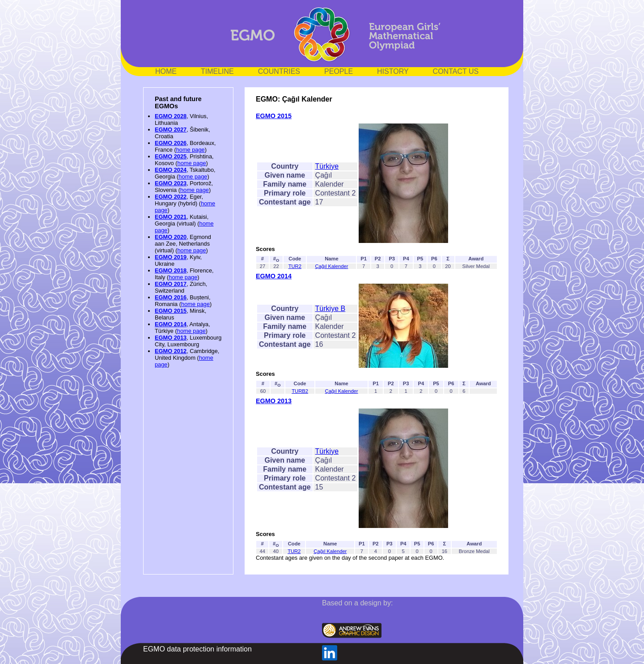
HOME (166, 71)
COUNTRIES (279, 71)
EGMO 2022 (171, 197)
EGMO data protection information (197, 649)
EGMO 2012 (171, 351)
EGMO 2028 (171, 116)
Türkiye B (330, 309)
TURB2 (300, 391)
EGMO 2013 (171, 338)
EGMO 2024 (171, 170)
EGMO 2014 (171, 324)
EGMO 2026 (171, 143)
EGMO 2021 (171, 217)
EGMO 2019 (171, 257)
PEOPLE (339, 71)
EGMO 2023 (171, 183)
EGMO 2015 (171, 311)
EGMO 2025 (171, 156)
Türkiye (327, 166)
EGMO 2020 (171, 237)
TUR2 (295, 266)
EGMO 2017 (171, 284)
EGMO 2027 (171, 130)
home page (191, 150)
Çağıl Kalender (331, 266)
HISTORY (393, 71)
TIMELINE (217, 71)
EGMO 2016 (171, 297)
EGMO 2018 (171, 270)
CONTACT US (456, 71)
